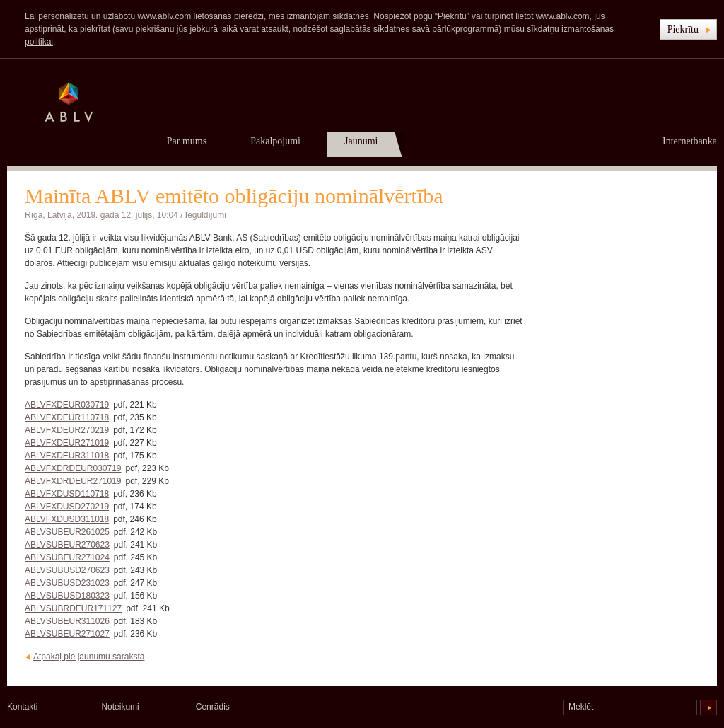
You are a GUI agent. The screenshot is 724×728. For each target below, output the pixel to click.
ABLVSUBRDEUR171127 (73, 608)
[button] (688, 29)
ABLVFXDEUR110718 (67, 417)
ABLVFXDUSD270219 (67, 507)
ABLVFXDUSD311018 (67, 519)
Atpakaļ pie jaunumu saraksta (89, 657)
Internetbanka (690, 141)
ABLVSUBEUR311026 (67, 621)
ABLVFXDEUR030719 (67, 405)
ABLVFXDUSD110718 (67, 494)
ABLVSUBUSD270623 (67, 570)
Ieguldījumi (206, 215)
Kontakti (22, 707)
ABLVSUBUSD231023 (67, 583)
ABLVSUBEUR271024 (67, 557)
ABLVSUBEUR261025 (67, 532)
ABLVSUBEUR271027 (67, 634)
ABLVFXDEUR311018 (67, 456)
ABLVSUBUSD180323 (67, 596)
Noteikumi (120, 707)
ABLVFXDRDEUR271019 (73, 481)
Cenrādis (213, 707)
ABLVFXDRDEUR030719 (73, 468)
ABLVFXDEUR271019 (67, 443)
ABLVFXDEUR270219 (67, 430)
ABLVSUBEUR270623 (67, 545)
